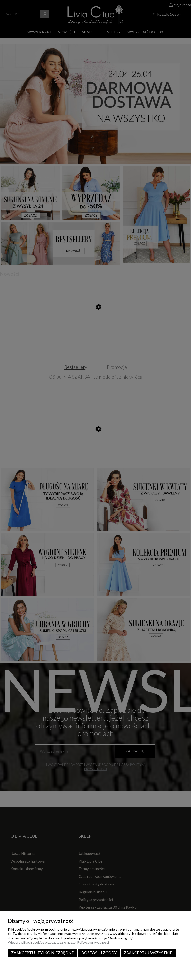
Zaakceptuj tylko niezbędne (43, 953)
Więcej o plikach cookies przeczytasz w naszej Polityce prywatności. (59, 942)
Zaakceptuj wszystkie (148, 953)
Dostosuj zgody (99, 953)
